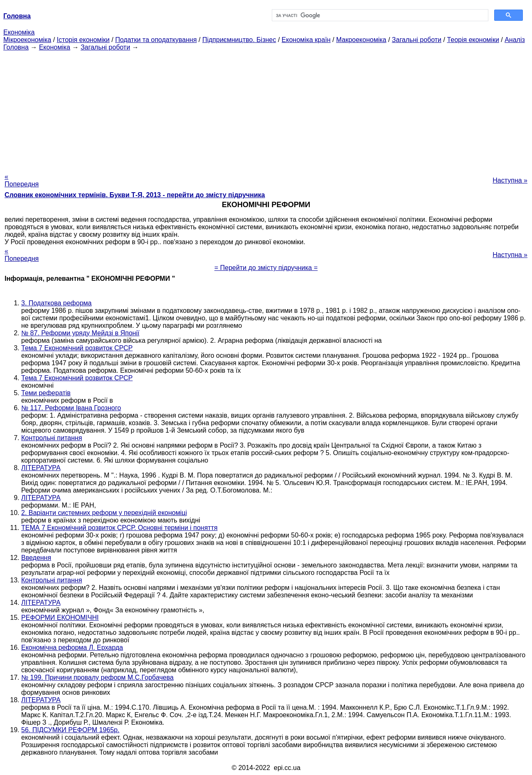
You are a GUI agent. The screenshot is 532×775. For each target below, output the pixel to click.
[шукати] (379, 15)
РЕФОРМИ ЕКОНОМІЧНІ (60, 618)
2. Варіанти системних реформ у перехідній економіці (104, 513)
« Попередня (22, 180)
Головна (16, 47)
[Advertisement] (266, 109)
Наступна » (510, 180)
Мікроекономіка (27, 40)
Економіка (19, 32)
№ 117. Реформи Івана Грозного (71, 408)
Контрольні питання (52, 438)
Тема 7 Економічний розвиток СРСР (77, 348)
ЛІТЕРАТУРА (41, 468)
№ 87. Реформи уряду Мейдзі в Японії (80, 333)
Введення (36, 558)
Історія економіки (83, 40)
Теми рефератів (46, 393)
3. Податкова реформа (56, 303)
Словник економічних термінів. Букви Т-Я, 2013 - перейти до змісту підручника (135, 195)
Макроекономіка (361, 40)
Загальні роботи (417, 40)
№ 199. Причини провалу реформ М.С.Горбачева (97, 677)
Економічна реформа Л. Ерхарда (72, 647)
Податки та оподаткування (156, 40)
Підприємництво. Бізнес (239, 40)
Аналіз (515, 40)
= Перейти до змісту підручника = (266, 268)
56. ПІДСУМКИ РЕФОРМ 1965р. (70, 730)
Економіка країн (306, 40)
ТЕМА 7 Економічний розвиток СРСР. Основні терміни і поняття (119, 528)
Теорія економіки (473, 40)
